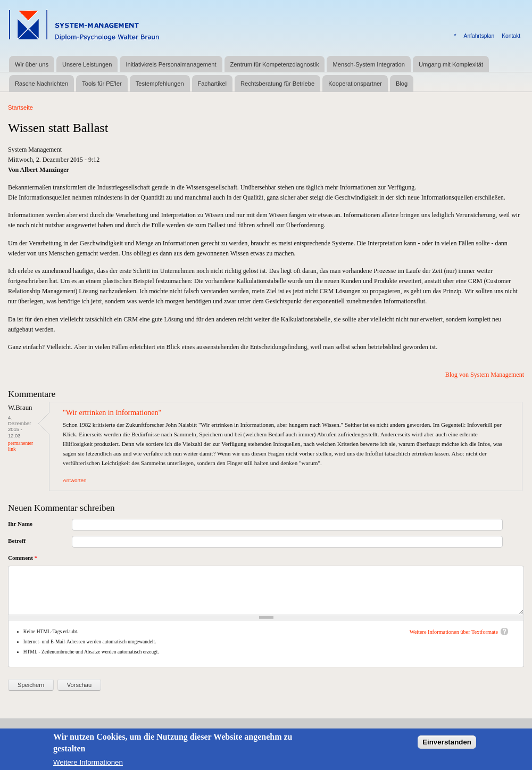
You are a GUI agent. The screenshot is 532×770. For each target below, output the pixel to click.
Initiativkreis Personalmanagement (171, 64)
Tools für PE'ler (102, 84)
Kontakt (511, 36)
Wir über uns (32, 64)
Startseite (20, 107)
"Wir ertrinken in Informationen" (112, 412)
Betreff (17, 541)
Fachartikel (212, 84)
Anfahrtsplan (479, 36)
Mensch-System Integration (368, 64)
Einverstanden (447, 746)
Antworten (74, 480)
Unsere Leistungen (87, 64)
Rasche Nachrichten (41, 84)
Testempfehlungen (160, 84)
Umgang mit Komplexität (451, 64)
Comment (23, 558)
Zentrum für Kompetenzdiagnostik (275, 64)
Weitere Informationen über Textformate (454, 632)
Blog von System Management (485, 375)
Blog (402, 84)
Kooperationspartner (355, 84)
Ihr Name (20, 524)
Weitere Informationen (88, 765)
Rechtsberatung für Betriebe (277, 84)
